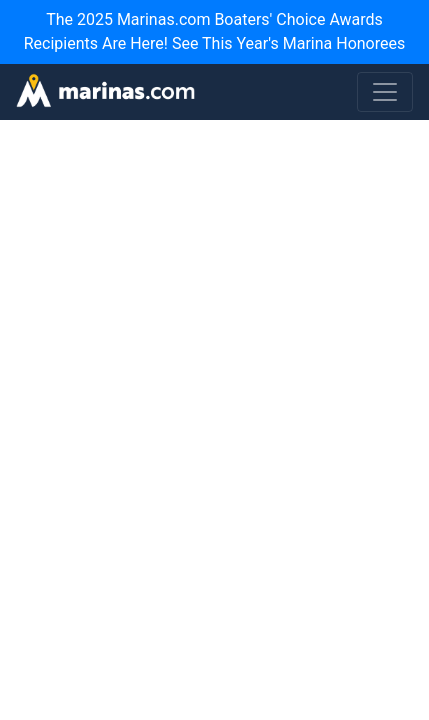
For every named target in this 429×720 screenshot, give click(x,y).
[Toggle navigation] (385, 92)
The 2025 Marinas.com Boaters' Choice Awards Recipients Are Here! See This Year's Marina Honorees (215, 31)
